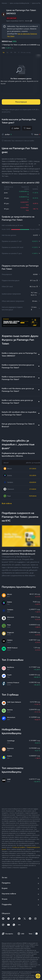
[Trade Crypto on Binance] (21, 322)
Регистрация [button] (21, 102)
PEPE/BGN (33, 496)
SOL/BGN (33, 475)
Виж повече (7, 503)
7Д (7, 52)
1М (11, 52)
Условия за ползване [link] (19, 847)
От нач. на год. (26, 52)
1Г (19, 52)
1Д (3, 52)
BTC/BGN (33, 468)
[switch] (35, 934)
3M (15, 52)
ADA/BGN (33, 482)
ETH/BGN (33, 489)
